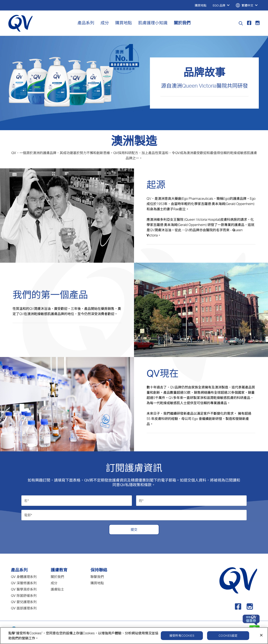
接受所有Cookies (182, 636)
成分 (105, 23)
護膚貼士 (57, 589)
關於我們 (182, 23)
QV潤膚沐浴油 (161, 230)
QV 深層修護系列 (24, 583)
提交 (134, 530)
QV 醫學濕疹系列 (24, 589)
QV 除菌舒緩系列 (24, 596)
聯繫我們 (97, 577)
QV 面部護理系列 (24, 608)
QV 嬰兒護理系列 (24, 602)
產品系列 (86, 23)
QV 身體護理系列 (24, 577)
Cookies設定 (228, 636)
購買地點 (124, 23)
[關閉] (261, 635)
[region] (134, 636)
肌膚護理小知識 (153, 23)
